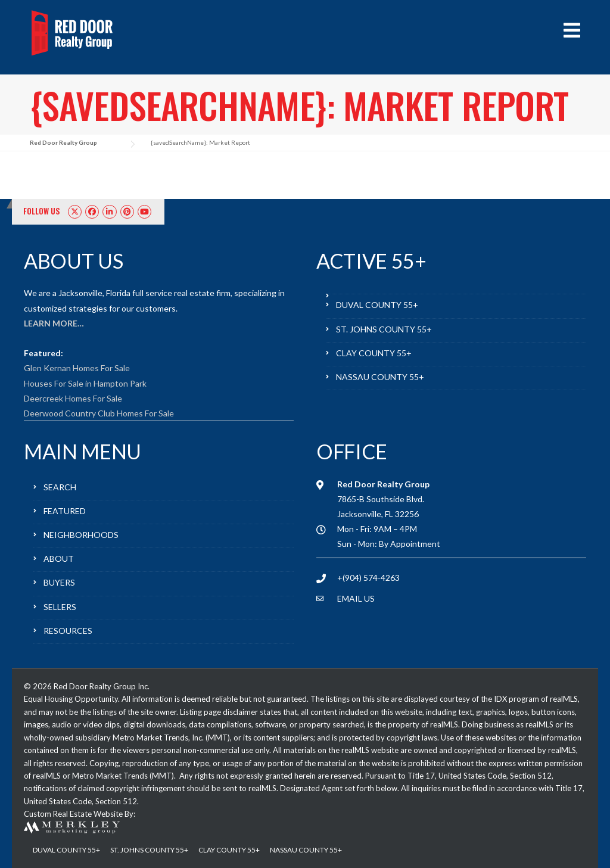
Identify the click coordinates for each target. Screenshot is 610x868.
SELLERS (60, 607)
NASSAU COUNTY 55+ (380, 377)
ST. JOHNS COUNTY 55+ (384, 329)
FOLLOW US (42, 211)
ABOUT (59, 559)
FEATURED (65, 511)
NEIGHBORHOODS (81, 535)
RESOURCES (68, 631)
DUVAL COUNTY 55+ (377, 305)
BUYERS (59, 582)
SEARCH (60, 487)
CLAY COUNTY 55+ (374, 353)
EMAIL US (356, 598)
